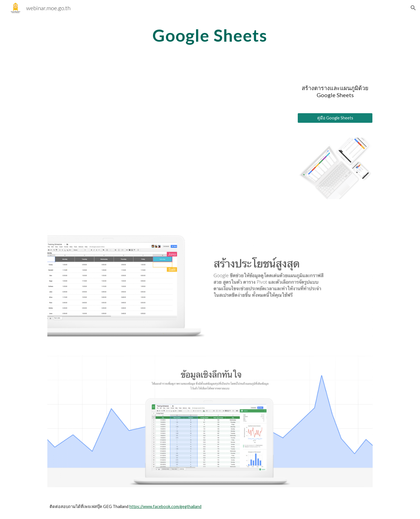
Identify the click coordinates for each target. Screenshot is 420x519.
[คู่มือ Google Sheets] (335, 118)
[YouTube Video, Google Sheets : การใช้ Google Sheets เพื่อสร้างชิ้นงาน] (168, 143)
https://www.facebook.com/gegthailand (165, 506)
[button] (413, 8)
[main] (210, 35)
